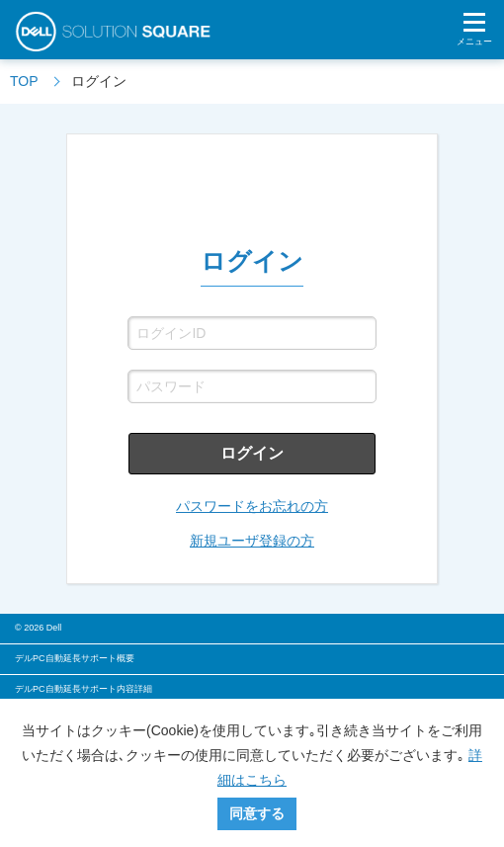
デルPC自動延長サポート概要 (75, 658)
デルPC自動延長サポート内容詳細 (84, 689)
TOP (24, 81)
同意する (257, 813)
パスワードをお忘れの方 (252, 506)
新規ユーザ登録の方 (252, 541)
